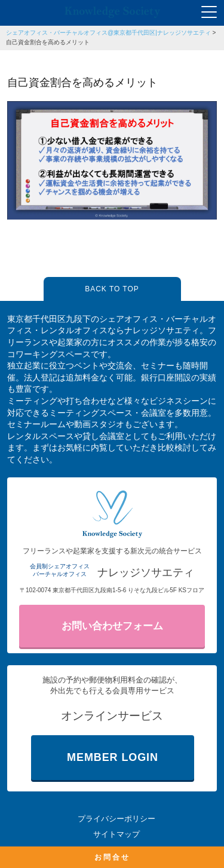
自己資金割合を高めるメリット (48, 42)
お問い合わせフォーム (112, 626)
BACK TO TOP (112, 289)
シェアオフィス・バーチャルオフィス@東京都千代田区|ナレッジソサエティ (108, 33)
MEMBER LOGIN (113, 757)
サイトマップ (116, 834)
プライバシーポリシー (116, 819)
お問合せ (112, 857)
